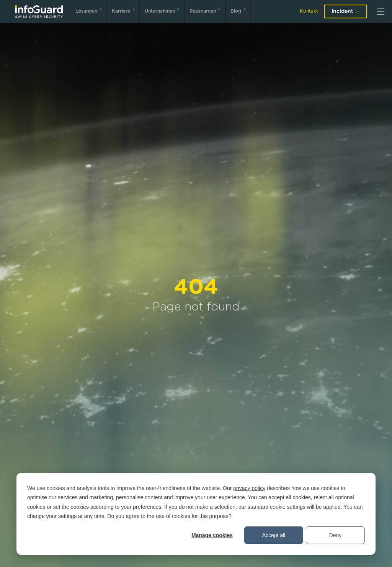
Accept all (274, 535)
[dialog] (196, 514)
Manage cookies (212, 535)
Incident (345, 11)
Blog (240, 11)
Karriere (125, 11)
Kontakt (309, 11)
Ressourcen (207, 11)
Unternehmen (164, 11)
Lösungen (90, 11)
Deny (336, 535)
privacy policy (249, 488)
